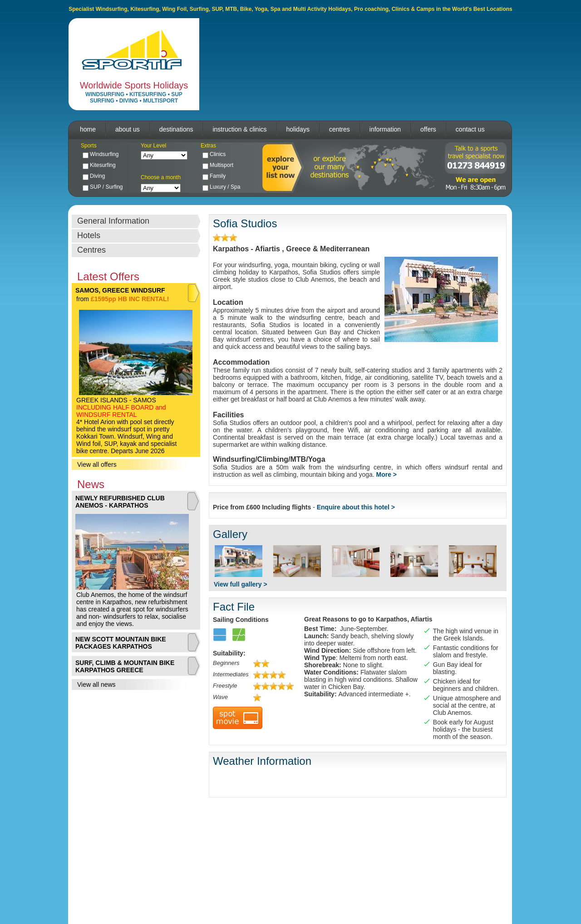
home (88, 129)
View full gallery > (241, 584)
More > (387, 474)
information (385, 129)
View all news (96, 684)
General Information (113, 221)
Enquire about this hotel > (356, 507)
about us (128, 129)
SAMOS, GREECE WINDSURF (120, 290)
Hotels (89, 235)
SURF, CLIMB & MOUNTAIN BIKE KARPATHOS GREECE (125, 666)
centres (340, 129)
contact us (470, 129)
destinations (176, 129)
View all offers (97, 464)
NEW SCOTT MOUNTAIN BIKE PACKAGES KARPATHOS (121, 643)
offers (428, 129)
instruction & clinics (239, 129)
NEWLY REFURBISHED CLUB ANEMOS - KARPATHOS (120, 502)
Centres (91, 250)
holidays (298, 129)
